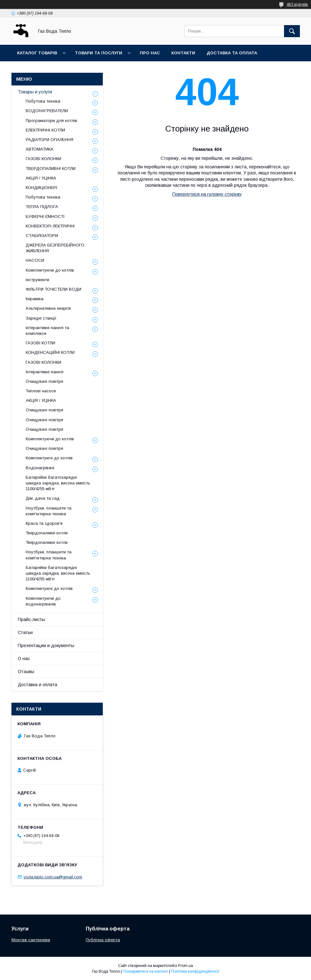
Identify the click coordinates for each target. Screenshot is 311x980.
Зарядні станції (41, 318)
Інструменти (37, 280)
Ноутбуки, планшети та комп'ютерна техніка (49, 511)
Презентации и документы (46, 645)
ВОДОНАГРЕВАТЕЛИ (47, 111)
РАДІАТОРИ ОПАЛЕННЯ (50, 140)
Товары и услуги (35, 92)
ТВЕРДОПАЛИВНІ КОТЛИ (51, 169)
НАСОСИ (35, 260)
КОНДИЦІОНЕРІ (41, 188)
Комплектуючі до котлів (49, 458)
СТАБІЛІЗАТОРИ (42, 236)
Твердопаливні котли (47, 533)
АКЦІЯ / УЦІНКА (41, 178)
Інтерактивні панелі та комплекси (47, 331)
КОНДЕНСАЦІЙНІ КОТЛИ (50, 352)
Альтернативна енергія (48, 308)
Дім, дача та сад (43, 498)
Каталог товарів (37, 53)
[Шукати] (292, 31)
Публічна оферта (103, 940)
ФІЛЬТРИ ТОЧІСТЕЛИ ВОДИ (53, 289)
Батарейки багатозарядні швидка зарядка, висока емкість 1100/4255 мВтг (58, 483)
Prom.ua (185, 966)
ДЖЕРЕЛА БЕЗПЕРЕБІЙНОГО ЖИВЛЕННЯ (55, 248)
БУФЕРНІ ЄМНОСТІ (45, 216)
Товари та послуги (99, 53)
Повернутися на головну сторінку (207, 194)
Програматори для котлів (51, 121)
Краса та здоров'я (44, 523)
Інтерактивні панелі (45, 372)
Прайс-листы (31, 619)
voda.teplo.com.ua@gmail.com (53, 877)
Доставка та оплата (232, 53)
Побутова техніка (43, 101)
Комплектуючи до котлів (50, 270)
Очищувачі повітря (44, 381)
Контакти (183, 53)
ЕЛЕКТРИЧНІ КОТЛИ (45, 130)
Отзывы (26, 672)
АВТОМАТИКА (40, 149)
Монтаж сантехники (31, 940)
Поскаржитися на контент (146, 971)
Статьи (25, 632)
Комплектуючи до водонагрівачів (43, 601)
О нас (24, 659)
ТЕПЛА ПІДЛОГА (42, 207)
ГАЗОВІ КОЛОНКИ (43, 159)
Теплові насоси (41, 391)
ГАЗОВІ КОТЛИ (40, 343)
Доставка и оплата (37, 685)
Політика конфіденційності (195, 971)
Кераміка (35, 299)
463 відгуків (297, 4)
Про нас (150, 53)
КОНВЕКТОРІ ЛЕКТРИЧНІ (50, 226)
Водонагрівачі (40, 468)
